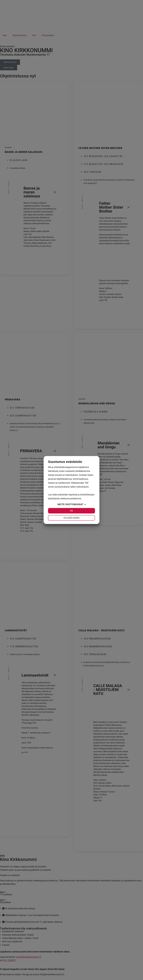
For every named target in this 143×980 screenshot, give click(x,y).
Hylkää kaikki (71, 518)
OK (71, 511)
